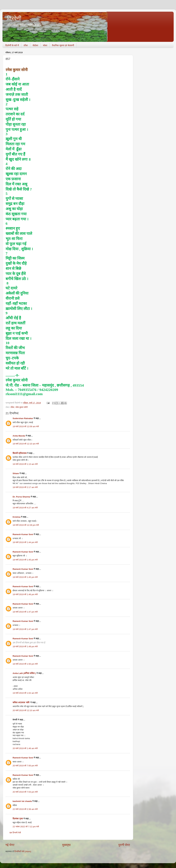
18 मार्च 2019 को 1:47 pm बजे (25, 612)
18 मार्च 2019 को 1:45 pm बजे (25, 560)
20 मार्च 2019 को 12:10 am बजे (26, 710)
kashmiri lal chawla (22, 801)
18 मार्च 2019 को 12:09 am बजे (26, 426)
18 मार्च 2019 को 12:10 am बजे (26, 444)
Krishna (17, 517)
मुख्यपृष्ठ (66, 845)
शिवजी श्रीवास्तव (20, 453)
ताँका (26, 45)
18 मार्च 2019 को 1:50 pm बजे (25, 664)
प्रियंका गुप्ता (18, 819)
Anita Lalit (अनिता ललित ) (25, 673)
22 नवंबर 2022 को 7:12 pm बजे (26, 827)
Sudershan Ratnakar (23, 418)
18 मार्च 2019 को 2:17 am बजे (25, 487)
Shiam (16, 473)
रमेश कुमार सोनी (21, 407)
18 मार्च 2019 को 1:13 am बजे (25, 464)
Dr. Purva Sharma (21, 497)
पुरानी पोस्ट (124, 845)
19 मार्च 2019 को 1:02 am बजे (25, 693)
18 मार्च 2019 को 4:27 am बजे (25, 508)
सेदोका (35, 45)
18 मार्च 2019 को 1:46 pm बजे (25, 594)
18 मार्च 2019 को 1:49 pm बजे (25, 646)
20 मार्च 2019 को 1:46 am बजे (25, 748)
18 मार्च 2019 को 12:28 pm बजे (26, 525)
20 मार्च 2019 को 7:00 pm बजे (25, 766)
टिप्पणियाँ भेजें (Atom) (23, 851)
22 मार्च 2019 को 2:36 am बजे (25, 809)
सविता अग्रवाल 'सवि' (21, 702)
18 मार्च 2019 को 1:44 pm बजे (25, 542)
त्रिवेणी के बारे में (12, 45)
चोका (45, 45)
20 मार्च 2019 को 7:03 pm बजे (25, 792)
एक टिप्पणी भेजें (15, 833)
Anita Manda (19, 436)
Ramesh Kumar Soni (23, 534)
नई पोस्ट (10, 845)
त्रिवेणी (14, 18)
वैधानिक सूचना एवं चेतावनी (63, 45)
